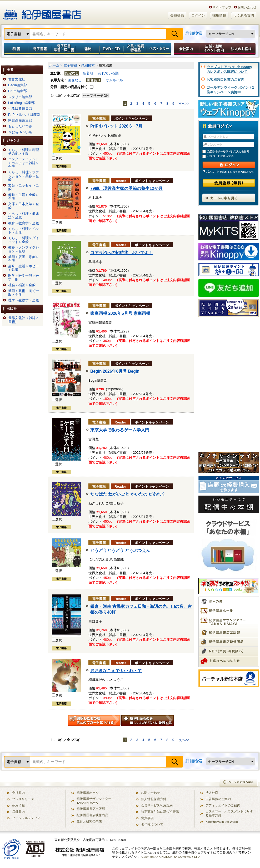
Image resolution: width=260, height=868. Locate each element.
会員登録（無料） (229, 183)
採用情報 (219, 15)
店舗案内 (18, 812)
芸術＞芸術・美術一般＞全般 (24, 293)
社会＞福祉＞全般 (22, 285)
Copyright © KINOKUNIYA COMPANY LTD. (171, 857)
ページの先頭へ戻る (239, 783)
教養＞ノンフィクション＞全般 (24, 249)
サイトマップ (222, 7)
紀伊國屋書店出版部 (91, 809)
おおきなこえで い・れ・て (116, 671)
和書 (15, 49)
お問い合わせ (247, 7)
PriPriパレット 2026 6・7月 (116, 126)
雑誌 (88, 49)
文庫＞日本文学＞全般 (24, 206)
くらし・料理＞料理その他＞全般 (24, 152)
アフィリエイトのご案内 (223, 805)
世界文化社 (17, 79)
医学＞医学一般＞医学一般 (24, 277)
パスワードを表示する (231, 156)
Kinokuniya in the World (222, 822)
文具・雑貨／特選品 (135, 49)
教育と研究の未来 (89, 821)
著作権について (152, 824)
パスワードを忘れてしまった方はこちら (229, 172)
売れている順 (108, 73)
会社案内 (186, 49)
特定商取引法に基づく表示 (160, 812)
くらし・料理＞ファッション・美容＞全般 (24, 176)
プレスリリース (23, 799)
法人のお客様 (242, 49)
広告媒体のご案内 (218, 799)
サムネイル (114, 80)
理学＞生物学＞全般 (24, 300)
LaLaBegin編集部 (21, 103)
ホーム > (56, 65)
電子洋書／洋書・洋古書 (64, 49)
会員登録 (177, 15)
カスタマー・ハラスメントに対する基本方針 (229, 813)
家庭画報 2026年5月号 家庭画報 (120, 313)
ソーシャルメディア (26, 818)
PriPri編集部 (17, 91)
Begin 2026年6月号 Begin (115, 371)
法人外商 (212, 793)
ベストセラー (160, 49)
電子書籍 (40, 49)
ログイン (198, 15)
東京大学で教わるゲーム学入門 (120, 430)
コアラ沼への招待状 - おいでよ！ (122, 253)
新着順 (88, 73)
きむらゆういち (20, 132)
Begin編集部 (18, 85)
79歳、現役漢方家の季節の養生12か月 (126, 188)
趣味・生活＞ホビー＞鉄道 (24, 268)
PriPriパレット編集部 (24, 115)
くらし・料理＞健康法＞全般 (24, 215)
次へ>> (184, 104)
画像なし (75, 80)
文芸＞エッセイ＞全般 (24, 187)
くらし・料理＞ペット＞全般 (24, 231)
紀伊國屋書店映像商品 (92, 815)
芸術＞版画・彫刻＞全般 (24, 259)
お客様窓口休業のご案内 (225, 80)
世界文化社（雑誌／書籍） (24, 320)
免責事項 (147, 818)
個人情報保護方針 (154, 799)
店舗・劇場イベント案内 (214, 49)
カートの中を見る (229, 198)
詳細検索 (194, 33)
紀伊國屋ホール (88, 793)
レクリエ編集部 (20, 97)
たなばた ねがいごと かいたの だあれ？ (128, 494)
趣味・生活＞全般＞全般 (24, 197)
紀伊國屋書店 (42, 13)
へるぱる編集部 (20, 109)
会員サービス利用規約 (157, 805)
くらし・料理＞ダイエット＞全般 (24, 240)
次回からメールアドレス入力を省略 (231, 152)
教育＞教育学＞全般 (24, 223)
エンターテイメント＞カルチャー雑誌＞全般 (24, 163)
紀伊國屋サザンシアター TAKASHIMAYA (94, 801)
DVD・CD (112, 49)
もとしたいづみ (20, 126)
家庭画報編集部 (20, 120)
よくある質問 (244, 15)
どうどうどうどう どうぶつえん (120, 550)
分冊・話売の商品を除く (69, 87)
